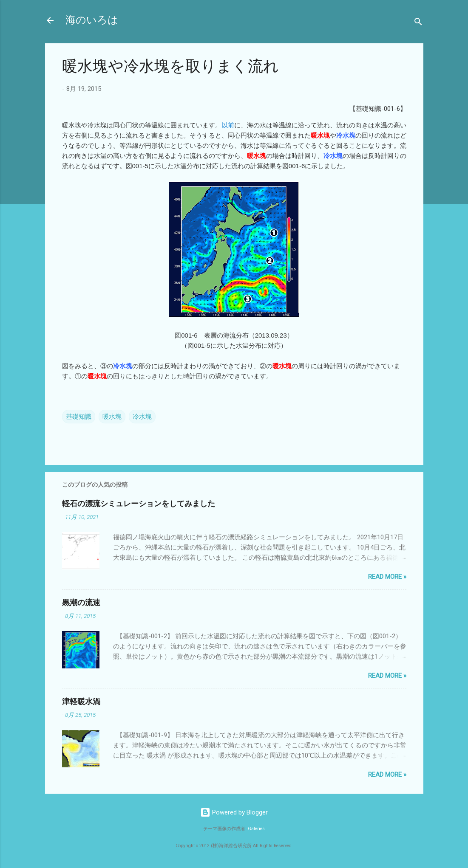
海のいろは (92, 20)
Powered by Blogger (234, 812)
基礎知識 (79, 417)
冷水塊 (142, 417)
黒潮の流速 (81, 603)
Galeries (256, 829)
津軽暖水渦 (81, 702)
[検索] (418, 23)
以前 (228, 125)
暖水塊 (112, 417)
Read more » (387, 577)
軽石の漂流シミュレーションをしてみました (139, 504)
